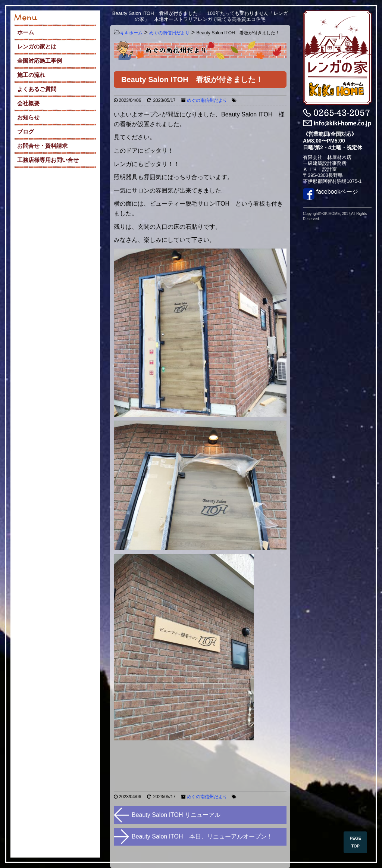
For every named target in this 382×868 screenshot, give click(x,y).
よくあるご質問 (37, 89)
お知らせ (28, 117)
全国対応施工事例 (40, 61)
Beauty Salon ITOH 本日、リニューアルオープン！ (202, 836)
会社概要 (28, 103)
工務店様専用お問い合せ (48, 160)
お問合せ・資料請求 (42, 146)
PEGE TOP (355, 842)
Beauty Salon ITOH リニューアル (176, 815)
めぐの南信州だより (207, 100)
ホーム (26, 32)
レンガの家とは (37, 46)
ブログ (26, 132)
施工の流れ (31, 75)
